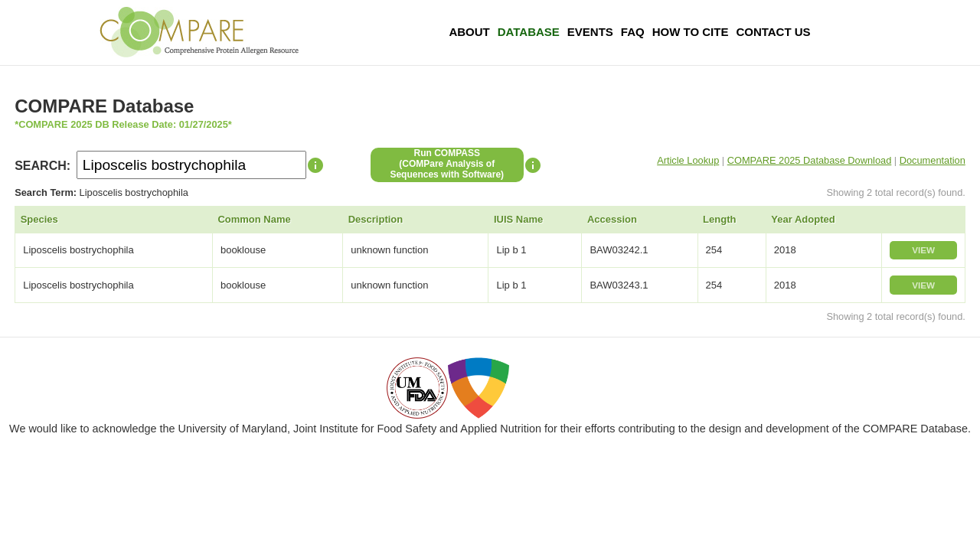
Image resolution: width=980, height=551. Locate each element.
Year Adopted (803, 219)
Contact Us (773, 32)
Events (590, 32)
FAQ (633, 32)
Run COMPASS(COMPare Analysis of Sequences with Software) (447, 164)
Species (39, 219)
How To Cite (691, 32)
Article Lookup (688, 160)
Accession (612, 219)
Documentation (933, 160)
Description (376, 219)
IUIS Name (518, 219)
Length (719, 219)
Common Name (254, 219)
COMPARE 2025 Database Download (810, 160)
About (469, 32)
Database (529, 32)
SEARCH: (42, 166)
